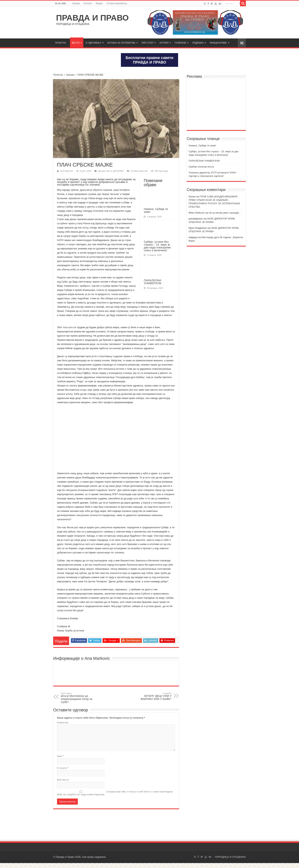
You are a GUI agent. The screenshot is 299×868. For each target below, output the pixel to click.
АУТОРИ (164, 43)
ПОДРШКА (198, 43)
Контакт (88, 3)
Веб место (63, 785)
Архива (76, 3)
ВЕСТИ (76, 43)
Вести (109, 171)
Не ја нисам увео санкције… (225, 213)
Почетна (58, 75)
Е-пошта (63, 773)
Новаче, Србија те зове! (156, 210)
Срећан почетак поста (201, 167)
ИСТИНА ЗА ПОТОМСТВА (121, 43)
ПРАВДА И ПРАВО (92, 18)
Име (60, 761)
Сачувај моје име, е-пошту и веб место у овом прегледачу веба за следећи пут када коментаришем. (115, 798)
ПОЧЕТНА (61, 43)
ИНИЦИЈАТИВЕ (218, 43)
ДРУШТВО (118, 171)
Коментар (63, 727)
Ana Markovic (67, 171)
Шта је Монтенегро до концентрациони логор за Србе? (80, 703)
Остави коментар (139, 171)
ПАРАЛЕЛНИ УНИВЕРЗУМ (153, 282)
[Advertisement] (216, 104)
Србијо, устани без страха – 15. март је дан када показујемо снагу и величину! (157, 246)
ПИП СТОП (147, 43)
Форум (99, 3)
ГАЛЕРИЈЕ (180, 43)
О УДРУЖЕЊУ (93, 43)
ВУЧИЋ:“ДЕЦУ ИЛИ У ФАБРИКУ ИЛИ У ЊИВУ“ (152, 701)
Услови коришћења (117, 3)
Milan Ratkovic (197, 213)
